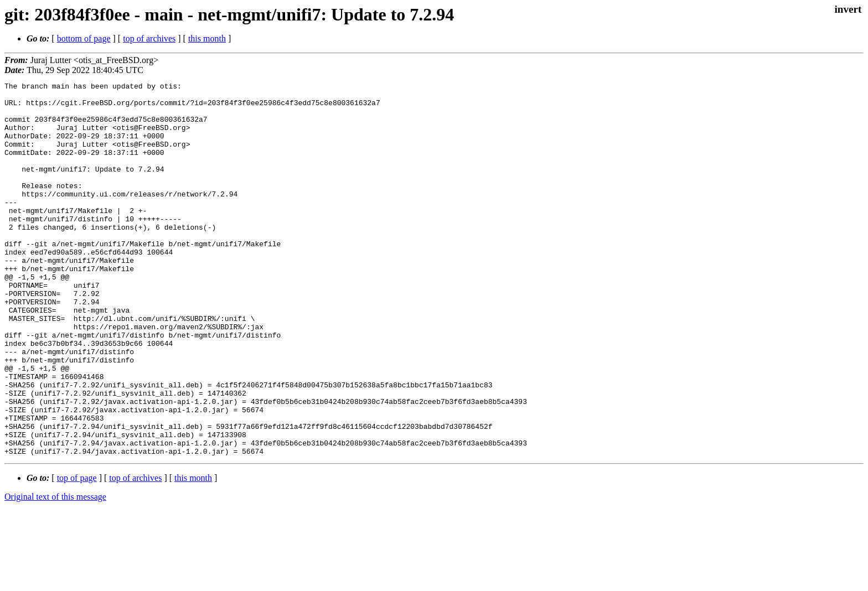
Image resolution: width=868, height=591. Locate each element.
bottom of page (84, 38)
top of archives (149, 38)
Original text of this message (55, 571)
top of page (77, 553)
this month (207, 38)
